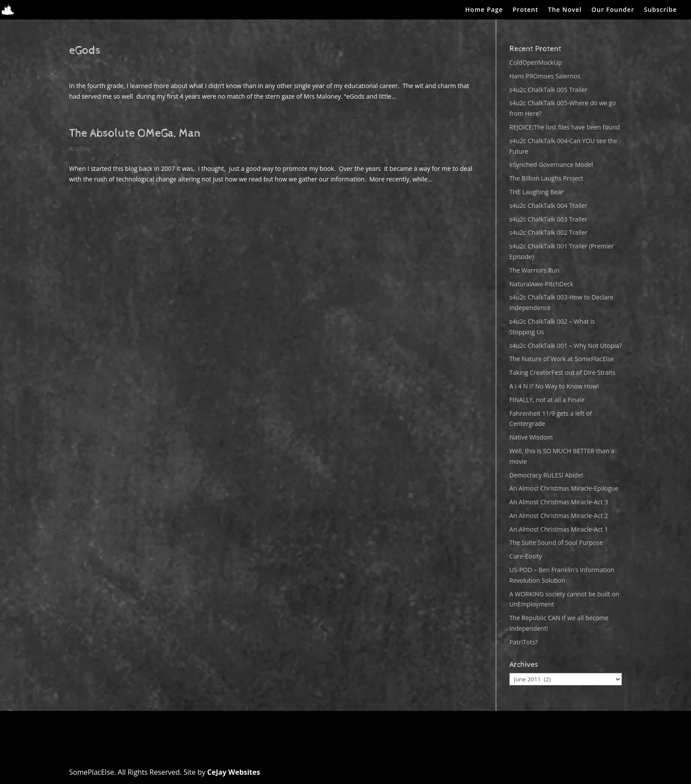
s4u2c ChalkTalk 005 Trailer (548, 90)
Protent (525, 10)
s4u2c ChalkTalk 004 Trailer (548, 205)
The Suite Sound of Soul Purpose (556, 542)
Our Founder (613, 10)
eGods (85, 50)
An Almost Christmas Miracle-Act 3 (559, 502)
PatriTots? (524, 642)
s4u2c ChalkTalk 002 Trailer (548, 232)
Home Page (484, 10)
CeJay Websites (234, 772)
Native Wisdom (531, 437)
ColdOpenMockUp (536, 62)
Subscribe (660, 10)
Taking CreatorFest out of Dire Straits (563, 372)
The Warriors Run (535, 270)
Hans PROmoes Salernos (545, 76)
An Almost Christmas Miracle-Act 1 (559, 529)
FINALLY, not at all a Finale (547, 400)
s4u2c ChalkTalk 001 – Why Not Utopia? (566, 346)
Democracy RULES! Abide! (546, 475)
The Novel (565, 10)
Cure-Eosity (526, 556)
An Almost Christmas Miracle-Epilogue (564, 488)
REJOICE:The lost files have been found (565, 127)
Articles (80, 66)
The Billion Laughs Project (546, 178)
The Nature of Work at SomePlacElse (562, 359)
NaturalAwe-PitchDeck (541, 284)
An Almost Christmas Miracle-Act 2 (559, 516)
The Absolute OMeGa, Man (135, 133)
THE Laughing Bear (537, 192)
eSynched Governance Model (551, 165)
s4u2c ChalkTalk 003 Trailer (548, 219)
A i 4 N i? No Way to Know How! (554, 386)
